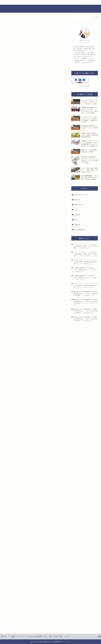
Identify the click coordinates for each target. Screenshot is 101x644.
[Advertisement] (35, 76)
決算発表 (9, 20)
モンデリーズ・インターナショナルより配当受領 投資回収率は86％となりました (85, 262)
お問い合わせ (40, 2)
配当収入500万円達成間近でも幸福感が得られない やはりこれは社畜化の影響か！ (85, 293)
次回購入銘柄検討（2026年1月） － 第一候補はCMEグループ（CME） (86, 269)
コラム (76, 210)
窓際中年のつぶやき (81, 195)
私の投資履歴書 (79, 230)
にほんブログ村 (12, 361)
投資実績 (77, 215)
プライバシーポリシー (64, 2)
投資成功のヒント (80, 205)
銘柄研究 (77, 200)
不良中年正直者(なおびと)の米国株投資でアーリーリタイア (50, 9)
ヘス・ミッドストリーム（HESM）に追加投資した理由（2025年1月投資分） (85, 246)
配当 (75, 220)
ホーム (17, 2)
